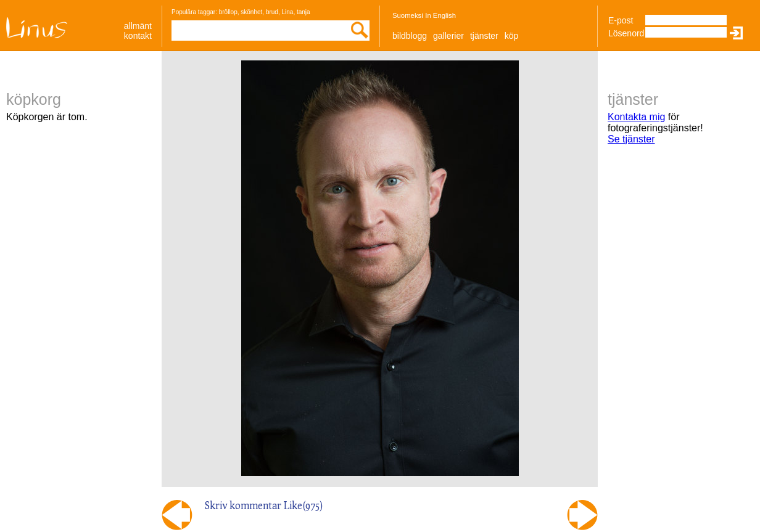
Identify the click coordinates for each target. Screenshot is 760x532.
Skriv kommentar (243, 505)
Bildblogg (410, 36)
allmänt (138, 26)
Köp (512, 36)
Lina (287, 12)
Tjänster (484, 36)
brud (272, 12)
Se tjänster (631, 139)
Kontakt (138, 36)
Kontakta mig (636, 117)
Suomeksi (408, 15)
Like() (304, 505)
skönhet (251, 12)
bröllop (228, 12)
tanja (304, 12)
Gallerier (448, 36)
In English (440, 15)
